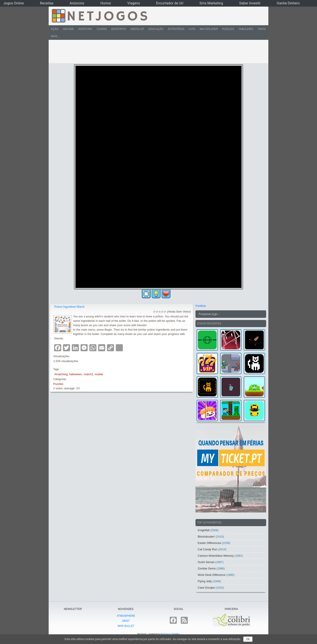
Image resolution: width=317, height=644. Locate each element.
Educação (156, 29)
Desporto (119, 29)
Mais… (55, 36)
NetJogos (165, 634)
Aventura (85, 29)
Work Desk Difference (212, 575)
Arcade (68, 29)
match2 (88, 374)
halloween (76, 374)
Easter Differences (209, 543)
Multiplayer (209, 29)
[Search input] (228, 314)
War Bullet (126, 626)
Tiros (262, 29)
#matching (61, 374)
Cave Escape (206, 588)
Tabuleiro (246, 29)
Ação (55, 29)
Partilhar (201, 306)
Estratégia (176, 29)
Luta (192, 29)
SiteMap (176, 634)
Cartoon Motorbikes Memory (216, 556)
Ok (248, 639)
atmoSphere (126, 616)
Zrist (126, 621)
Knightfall (204, 530)
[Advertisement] (155, 51)
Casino (102, 29)
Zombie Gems (207, 568)
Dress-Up (137, 29)
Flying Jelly (205, 581)
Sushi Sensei (206, 562)
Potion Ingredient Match (69, 307)
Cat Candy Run (207, 549)
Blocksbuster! (206, 537)
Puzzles (228, 29)
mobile (99, 374)
